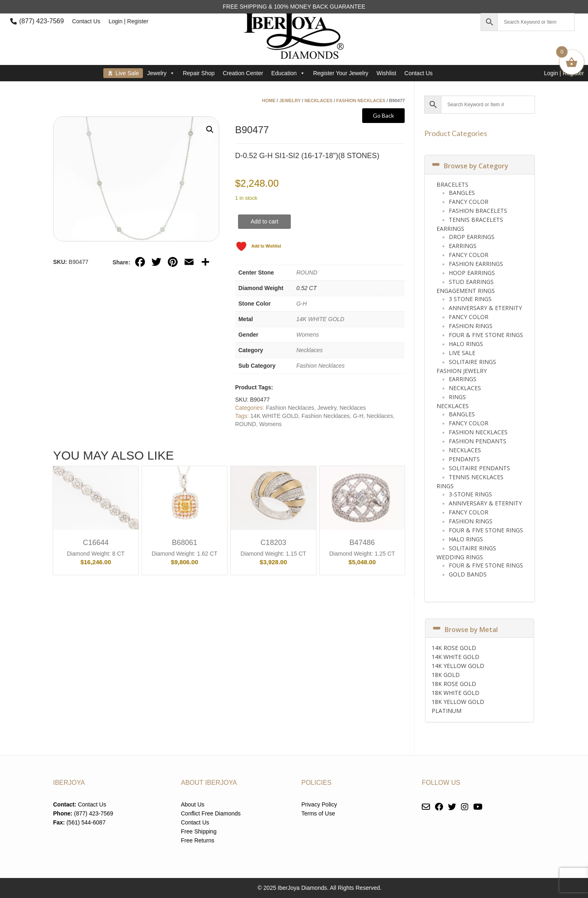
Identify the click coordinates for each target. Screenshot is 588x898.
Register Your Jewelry (341, 73)
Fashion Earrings (476, 264)
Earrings (450, 229)
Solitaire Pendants (479, 468)
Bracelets (452, 184)
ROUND (307, 273)
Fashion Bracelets (478, 211)
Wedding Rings (460, 557)
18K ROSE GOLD (454, 684)
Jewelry (161, 73)
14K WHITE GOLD (320, 319)
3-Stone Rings (470, 494)
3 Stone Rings (470, 299)
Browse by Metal (465, 630)
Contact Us (86, 21)
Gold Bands (468, 574)
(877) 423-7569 (41, 21)
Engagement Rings (466, 291)
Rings (457, 397)
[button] (210, 130)
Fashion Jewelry (462, 371)
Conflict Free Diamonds (211, 813)
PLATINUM (447, 711)
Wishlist (386, 73)
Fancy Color (469, 202)
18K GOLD (446, 675)
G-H (302, 304)
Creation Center (243, 73)
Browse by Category (470, 166)
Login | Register (129, 21)
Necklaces (318, 101)
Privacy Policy (319, 804)
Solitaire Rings (472, 362)
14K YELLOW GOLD (458, 666)
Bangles (462, 193)
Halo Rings (466, 344)
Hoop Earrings (472, 273)
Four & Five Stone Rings (486, 335)
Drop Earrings (472, 237)
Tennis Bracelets (476, 220)
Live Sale (127, 73)
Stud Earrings (471, 282)
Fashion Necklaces (361, 101)
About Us (193, 804)
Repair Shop (199, 73)
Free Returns (198, 840)
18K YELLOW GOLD (458, 702)
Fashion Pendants (478, 441)
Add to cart (265, 221)
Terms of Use (318, 813)
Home (269, 101)
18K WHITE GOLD (455, 693)
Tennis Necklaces (476, 477)
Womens (308, 335)
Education (288, 73)
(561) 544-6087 (86, 822)
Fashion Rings (471, 326)
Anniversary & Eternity (485, 308)
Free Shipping (199, 831)
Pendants (464, 459)
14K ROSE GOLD (454, 648)
